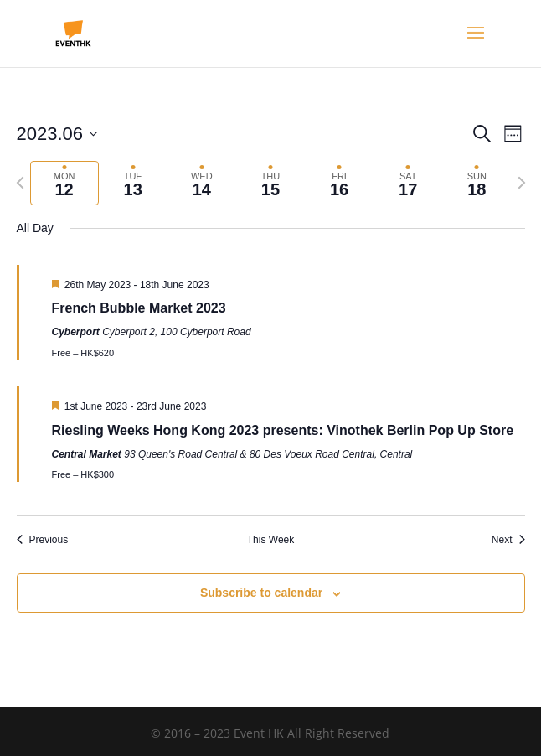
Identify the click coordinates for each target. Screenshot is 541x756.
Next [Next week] (508, 540)
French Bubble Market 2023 (139, 308)
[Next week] (522, 183)
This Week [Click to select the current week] (270, 540)
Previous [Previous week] (43, 540)
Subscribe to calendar (261, 593)
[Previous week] (20, 183)
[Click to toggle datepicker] (57, 134)
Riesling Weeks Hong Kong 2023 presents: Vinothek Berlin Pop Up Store (283, 430)
